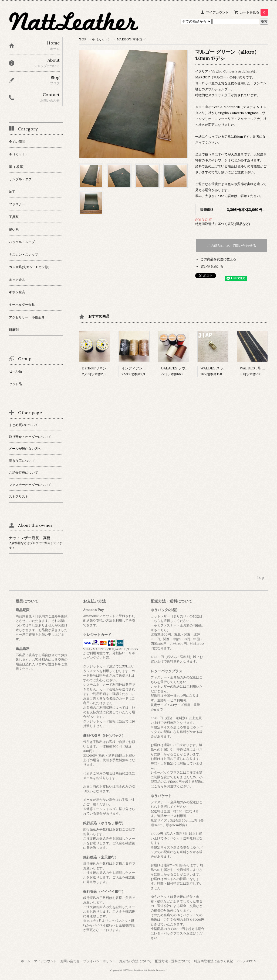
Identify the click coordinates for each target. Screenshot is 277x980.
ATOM (251, 961)
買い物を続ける (212, 266)
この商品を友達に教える (218, 259)
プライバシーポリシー (99, 961)
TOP (83, 39)
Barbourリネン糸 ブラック (103, 368)
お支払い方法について (135, 961)
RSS (239, 961)
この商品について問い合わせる (232, 246)
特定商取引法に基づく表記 (214, 961)
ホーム (26, 961)
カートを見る (254, 12)
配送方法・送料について (173, 961)
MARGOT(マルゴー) (132, 39)
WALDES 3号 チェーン (258, 368)
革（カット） (102, 39)
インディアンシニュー (139, 368)
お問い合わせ (70, 961)
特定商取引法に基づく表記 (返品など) (223, 224)
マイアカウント (217, 12)
